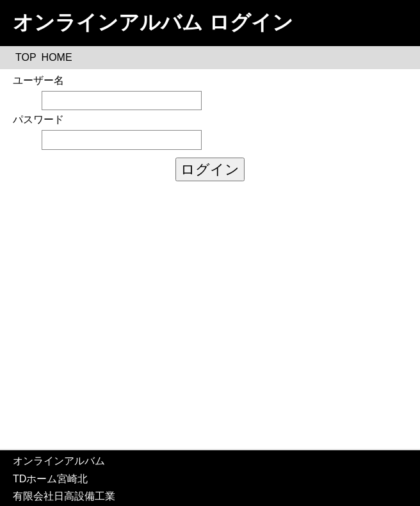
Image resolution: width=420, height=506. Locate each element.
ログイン (210, 169)
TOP (26, 57)
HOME (57, 57)
